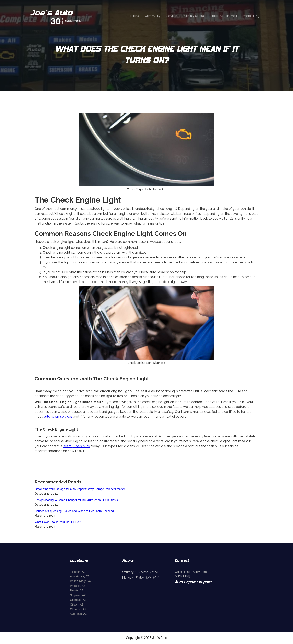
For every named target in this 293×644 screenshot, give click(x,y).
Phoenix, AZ (78, 586)
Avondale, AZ (78, 614)
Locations (132, 16)
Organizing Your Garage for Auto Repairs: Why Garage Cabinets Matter (80, 489)
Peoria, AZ (77, 590)
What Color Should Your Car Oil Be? (58, 522)
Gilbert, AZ (77, 605)
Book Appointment (225, 16)
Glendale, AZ (78, 600)
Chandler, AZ (78, 609)
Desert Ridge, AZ (81, 581)
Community (153, 16)
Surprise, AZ (78, 595)
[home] (61, 16)
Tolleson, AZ (78, 572)
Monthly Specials (195, 16)
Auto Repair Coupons (194, 582)
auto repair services (58, 417)
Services (172, 16)
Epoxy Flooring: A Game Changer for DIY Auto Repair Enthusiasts (76, 500)
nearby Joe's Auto (77, 446)
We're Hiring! (252, 16)
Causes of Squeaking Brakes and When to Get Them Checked (74, 511)
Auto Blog (182, 576)
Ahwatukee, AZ (80, 576)
